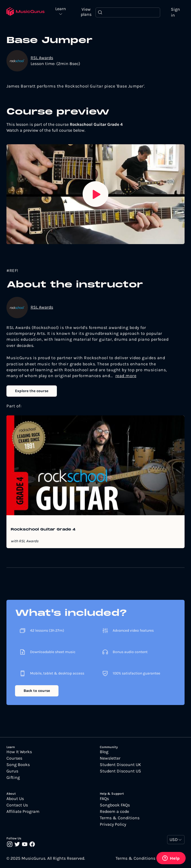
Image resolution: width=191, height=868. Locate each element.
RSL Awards (42, 58)
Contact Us (17, 805)
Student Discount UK (120, 765)
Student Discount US (120, 771)
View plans (86, 12)
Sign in (175, 12)
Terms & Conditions (120, 818)
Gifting (13, 778)
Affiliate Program (23, 812)
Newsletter (110, 758)
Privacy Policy (113, 824)
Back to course (37, 691)
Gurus (12, 771)
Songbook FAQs (115, 805)
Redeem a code (114, 812)
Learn (61, 9)
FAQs (104, 799)
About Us (15, 799)
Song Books (18, 765)
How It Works (19, 752)
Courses (14, 758)
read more (126, 376)
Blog (104, 752)
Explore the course (32, 391)
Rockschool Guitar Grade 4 (43, 530)
